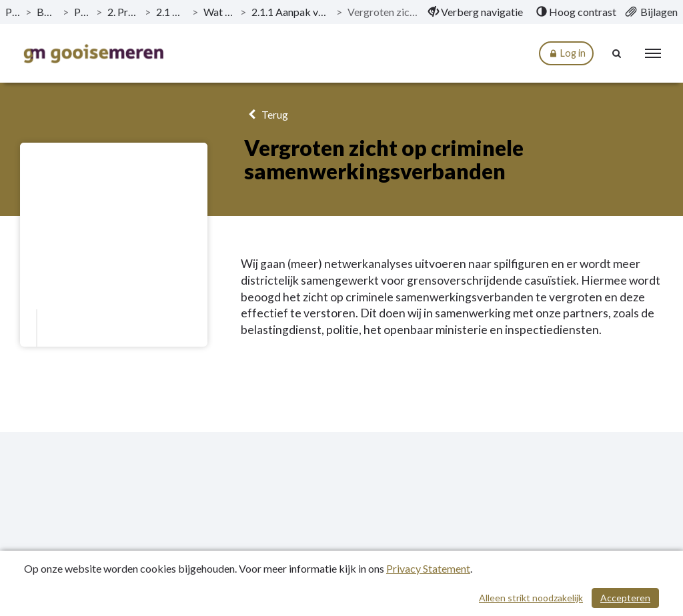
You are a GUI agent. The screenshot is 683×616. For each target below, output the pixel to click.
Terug (266, 114)
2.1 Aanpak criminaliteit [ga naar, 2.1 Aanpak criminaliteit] (171, 12)
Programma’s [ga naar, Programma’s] (83, 12)
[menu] (653, 53)
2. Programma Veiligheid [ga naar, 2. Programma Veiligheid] (123, 12)
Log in (566, 54)
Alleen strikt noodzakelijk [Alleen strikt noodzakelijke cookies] (531, 598)
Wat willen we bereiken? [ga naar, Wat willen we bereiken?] (219, 12)
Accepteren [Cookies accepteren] (625, 598)
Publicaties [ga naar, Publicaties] (13, 12)
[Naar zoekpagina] (617, 53)
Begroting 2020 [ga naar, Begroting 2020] (47, 12)
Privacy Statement (428, 568)
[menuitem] (476, 12)
